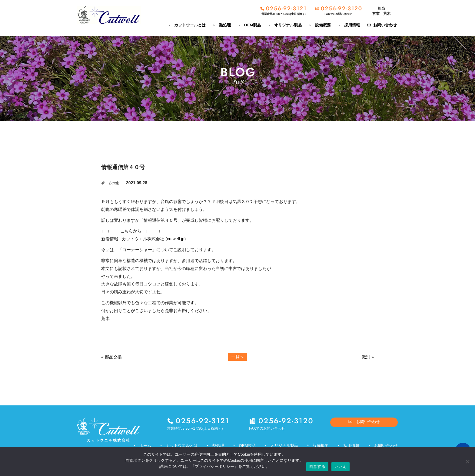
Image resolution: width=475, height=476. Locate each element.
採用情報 (352, 25)
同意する (317, 466)
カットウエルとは (190, 25)
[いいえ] (467, 461)
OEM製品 (253, 25)
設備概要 (323, 25)
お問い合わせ (385, 25)
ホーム (145, 446)
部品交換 (113, 357)
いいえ (340, 466)
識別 (366, 357)
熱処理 (225, 25)
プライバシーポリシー (214, 466)
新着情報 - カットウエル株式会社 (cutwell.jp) (143, 239)
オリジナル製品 (288, 25)
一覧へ (237, 357)
